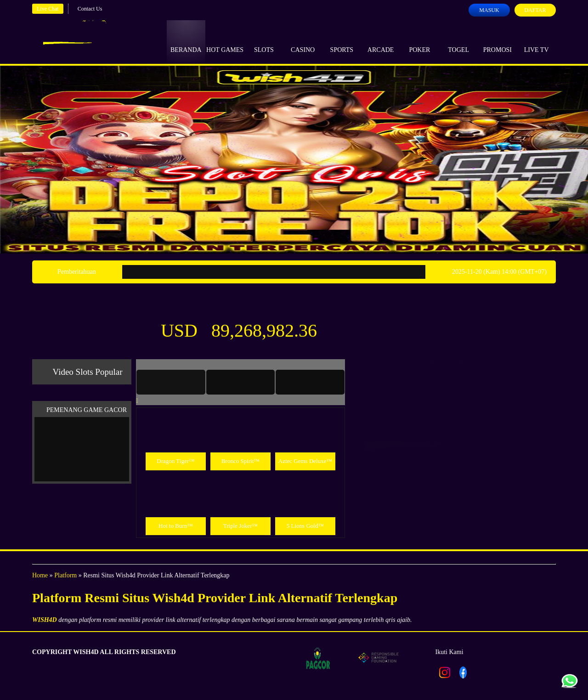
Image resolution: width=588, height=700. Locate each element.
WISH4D (45, 620)
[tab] (171, 382)
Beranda (186, 41)
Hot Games (225, 41)
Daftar (535, 10)
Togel (458, 41)
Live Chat (48, 9)
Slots (264, 41)
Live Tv (537, 41)
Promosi (498, 41)
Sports (342, 41)
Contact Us (90, 9)
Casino (303, 41)
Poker (419, 41)
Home (40, 575)
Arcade (381, 41)
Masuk (489, 10)
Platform (65, 575)
